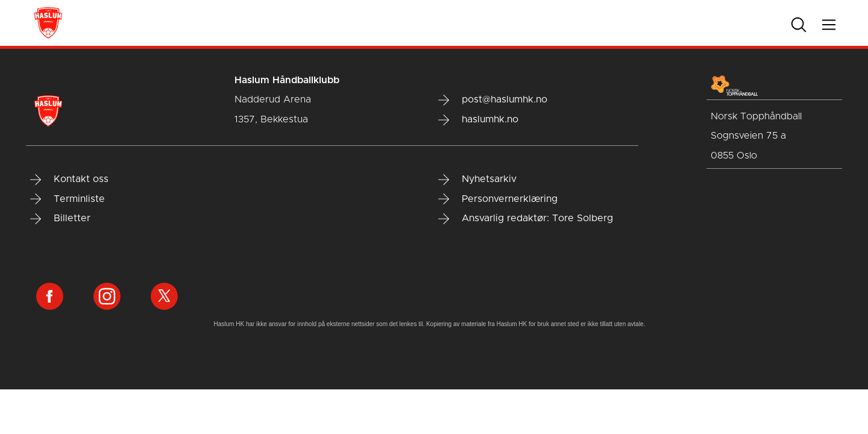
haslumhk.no (478, 120)
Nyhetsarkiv (477, 180)
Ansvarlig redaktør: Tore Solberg (526, 219)
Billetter (60, 219)
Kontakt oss (69, 180)
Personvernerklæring (498, 199)
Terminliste (68, 199)
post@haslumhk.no (493, 100)
